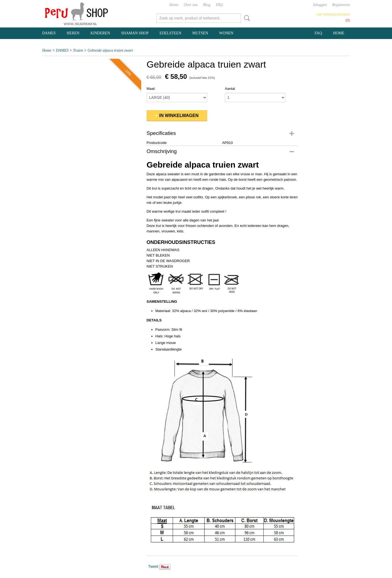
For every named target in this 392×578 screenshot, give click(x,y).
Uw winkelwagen (333, 14)
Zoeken (246, 18)
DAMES (49, 33)
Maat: (151, 89)
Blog (207, 5)
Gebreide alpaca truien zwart (110, 50)
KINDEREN (100, 33)
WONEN (226, 33)
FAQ (219, 5)
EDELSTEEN (170, 33)
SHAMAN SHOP (135, 33)
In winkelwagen (179, 116)
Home (174, 5)
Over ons (191, 5)
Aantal (230, 89)
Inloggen (320, 5)
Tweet (153, 566)
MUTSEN (200, 33)
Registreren (341, 5)
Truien (78, 50)
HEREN (73, 33)
